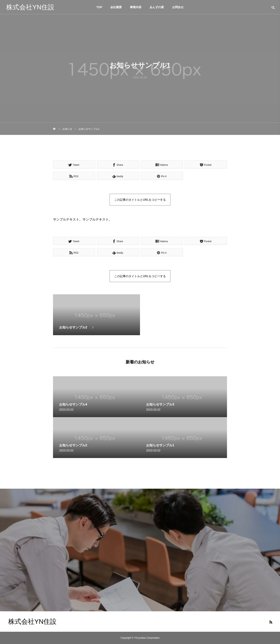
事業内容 (136, 7)
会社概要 (116, 7)
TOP (99, 7)
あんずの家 (157, 7)
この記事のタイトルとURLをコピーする (140, 200)
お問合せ (178, 7)
